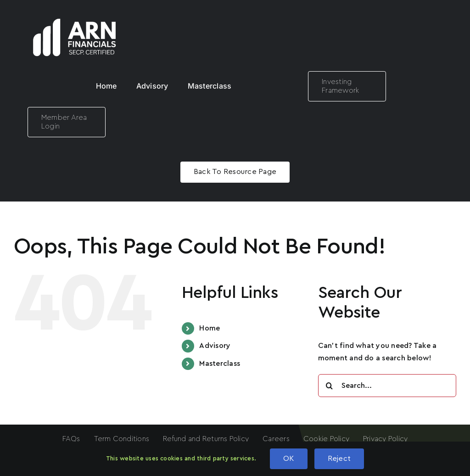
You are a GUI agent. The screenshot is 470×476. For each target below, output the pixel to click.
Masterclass (220, 364)
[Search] (330, 386)
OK (288, 459)
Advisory (215, 346)
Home (210, 328)
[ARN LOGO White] (75, 13)
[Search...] (387, 386)
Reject (339, 459)
